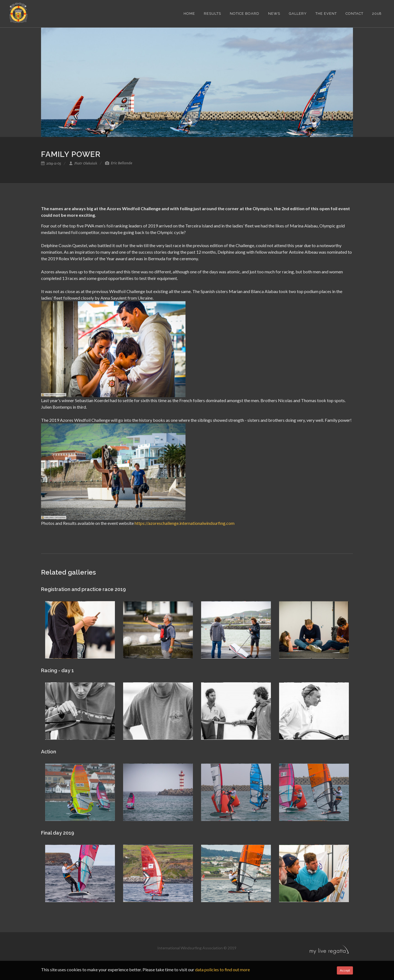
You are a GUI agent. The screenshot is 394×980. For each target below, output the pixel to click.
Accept (345, 970)
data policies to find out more (222, 969)
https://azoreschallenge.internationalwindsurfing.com (185, 523)
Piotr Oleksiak (83, 163)
